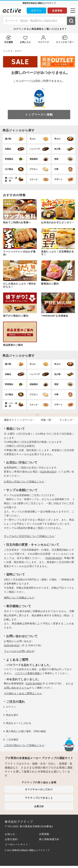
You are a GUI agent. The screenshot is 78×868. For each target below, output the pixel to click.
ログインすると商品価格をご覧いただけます (39, 29)
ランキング (66, 420)
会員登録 (57, 11)
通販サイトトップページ (18, 420)
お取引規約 (11, 839)
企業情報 (44, 834)
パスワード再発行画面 (27, 673)
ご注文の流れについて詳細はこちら (24, 745)
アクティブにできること (39, 798)
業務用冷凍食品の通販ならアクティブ (31, 850)
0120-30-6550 (34, 683)
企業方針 (39, 806)
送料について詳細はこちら (19, 598)
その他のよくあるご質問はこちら (23, 693)
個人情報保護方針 (49, 839)
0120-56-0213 (48, 472)
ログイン (36, 11)
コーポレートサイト (16, 844)
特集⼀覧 (46, 420)
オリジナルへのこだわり (39, 789)
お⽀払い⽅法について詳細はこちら (24, 482)
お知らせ (10, 834)
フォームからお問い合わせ (19, 651)
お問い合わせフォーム (17, 688)
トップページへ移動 (39, 115)
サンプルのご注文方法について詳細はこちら (29, 536)
